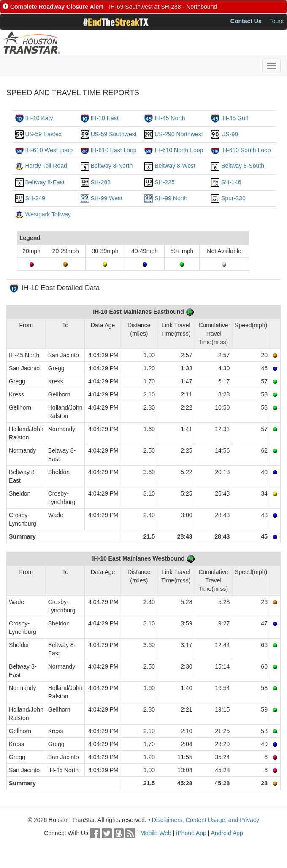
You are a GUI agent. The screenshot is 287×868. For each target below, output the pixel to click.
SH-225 (164, 182)
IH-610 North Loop (179, 150)
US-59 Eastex (43, 134)
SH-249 (35, 198)
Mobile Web (156, 833)
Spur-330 (233, 198)
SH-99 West (107, 198)
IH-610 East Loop (114, 150)
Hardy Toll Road (46, 166)
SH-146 (231, 182)
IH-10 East (105, 118)
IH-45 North (170, 118)
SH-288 (101, 182)
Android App (227, 833)
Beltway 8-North (112, 166)
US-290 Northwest (179, 134)
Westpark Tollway (48, 214)
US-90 (230, 134)
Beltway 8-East (45, 182)
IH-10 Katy (39, 118)
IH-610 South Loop (246, 150)
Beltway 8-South (243, 166)
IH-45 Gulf (235, 118)
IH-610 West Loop (49, 150)
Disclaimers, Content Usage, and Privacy (206, 820)
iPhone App (191, 833)
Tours (276, 21)
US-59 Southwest (114, 134)
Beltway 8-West (175, 166)
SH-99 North (171, 198)
